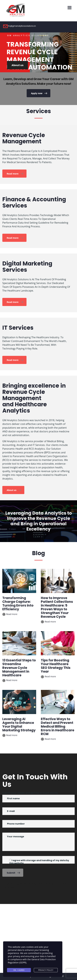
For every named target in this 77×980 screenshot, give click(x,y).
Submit (13, 873)
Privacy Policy (46, 970)
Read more (15, 174)
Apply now (39, 93)
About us (17, 65)
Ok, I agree (19, 970)
